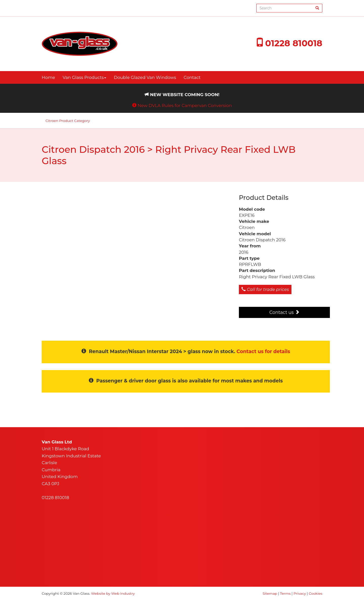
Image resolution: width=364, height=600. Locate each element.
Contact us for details (263, 351)
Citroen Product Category (68, 121)
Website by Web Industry (113, 593)
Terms (285, 593)
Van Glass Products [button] (85, 77)
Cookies (315, 593)
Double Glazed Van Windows (145, 77)
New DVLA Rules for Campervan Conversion (185, 105)
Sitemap (270, 593)
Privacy (300, 593)
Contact (192, 77)
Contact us (284, 312)
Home (48, 77)
